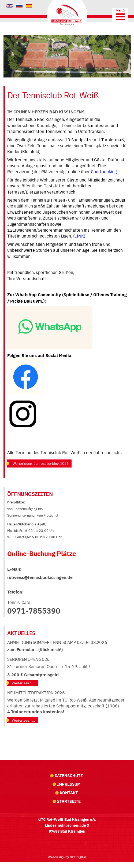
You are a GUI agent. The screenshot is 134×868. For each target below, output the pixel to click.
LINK (79, 236)
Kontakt (69, 793)
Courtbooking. (105, 171)
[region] (67, 56)
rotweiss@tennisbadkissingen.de (40, 577)
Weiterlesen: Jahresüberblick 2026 (40, 463)
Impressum (69, 784)
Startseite (69, 801)
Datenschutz (69, 775)
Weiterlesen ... (23, 683)
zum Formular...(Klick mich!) (35, 649)
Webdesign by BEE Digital (67, 857)
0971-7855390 (34, 610)
